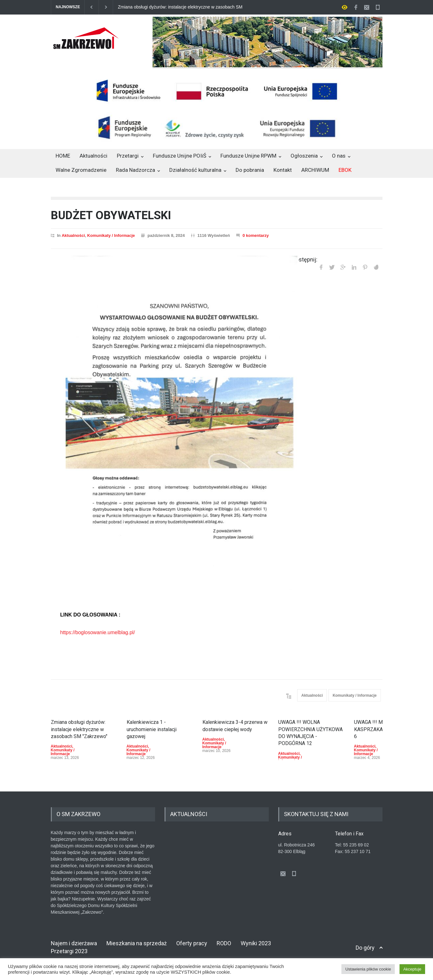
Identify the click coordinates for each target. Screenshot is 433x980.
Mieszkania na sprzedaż (137, 943)
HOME (63, 156)
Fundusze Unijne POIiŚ (180, 156)
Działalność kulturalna (195, 170)
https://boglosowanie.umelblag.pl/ (98, 632)
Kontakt (283, 170)
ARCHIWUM (315, 170)
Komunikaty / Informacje (111, 235)
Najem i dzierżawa (74, 943)
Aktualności (93, 156)
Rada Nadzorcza (135, 170)
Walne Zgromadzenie (81, 170)
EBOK (345, 170)
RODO (224, 943)
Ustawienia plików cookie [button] (368, 969)
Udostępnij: (303, 260)
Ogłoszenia (304, 156)
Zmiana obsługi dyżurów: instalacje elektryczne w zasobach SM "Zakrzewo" (180, 7)
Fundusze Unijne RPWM (248, 156)
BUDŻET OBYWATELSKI (111, 215)
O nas (339, 156)
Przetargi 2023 (69, 951)
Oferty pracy (192, 943)
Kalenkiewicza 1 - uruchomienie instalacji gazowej (152, 729)
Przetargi (128, 156)
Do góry (365, 948)
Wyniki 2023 (256, 943)
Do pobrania (250, 170)
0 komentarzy (256, 235)
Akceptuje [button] (412, 969)
